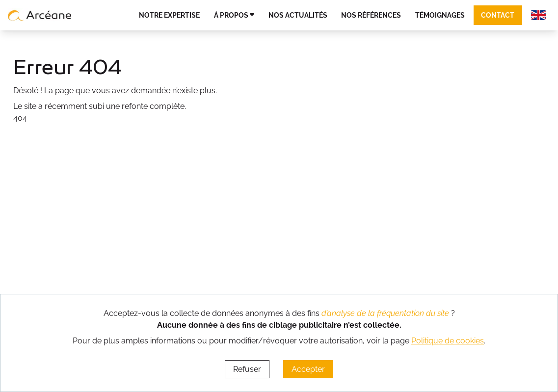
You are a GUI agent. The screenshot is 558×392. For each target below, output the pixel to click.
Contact (498, 15)
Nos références (371, 15)
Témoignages (440, 15)
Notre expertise (169, 15)
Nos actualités (298, 15)
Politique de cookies (448, 341)
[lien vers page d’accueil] (40, 15)
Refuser (247, 369)
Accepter (308, 369)
